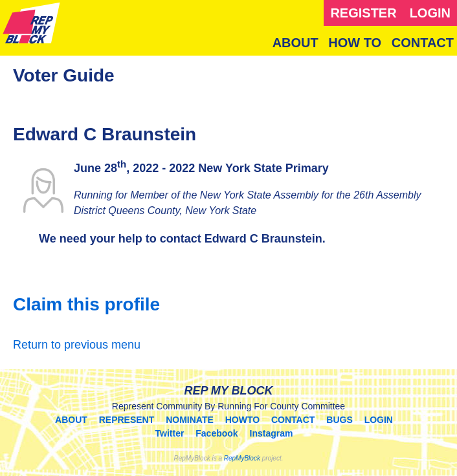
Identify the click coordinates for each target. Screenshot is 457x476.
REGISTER (363, 13)
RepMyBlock (242, 458)
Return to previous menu (77, 345)
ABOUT (295, 43)
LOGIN (430, 13)
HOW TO (355, 43)
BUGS (339, 420)
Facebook (217, 433)
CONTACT (423, 43)
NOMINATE (190, 420)
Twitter (170, 433)
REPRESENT (127, 420)
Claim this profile (86, 304)
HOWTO (242, 420)
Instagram (272, 433)
